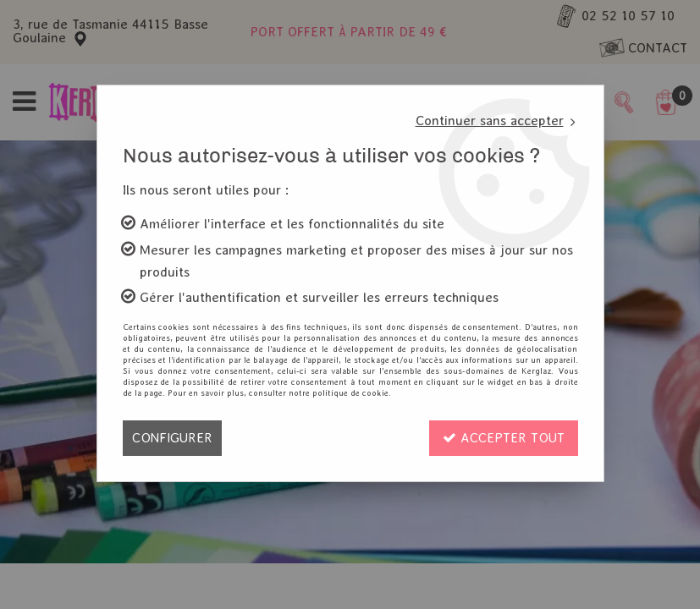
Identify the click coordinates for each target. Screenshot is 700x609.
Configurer (172, 438)
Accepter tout (504, 438)
